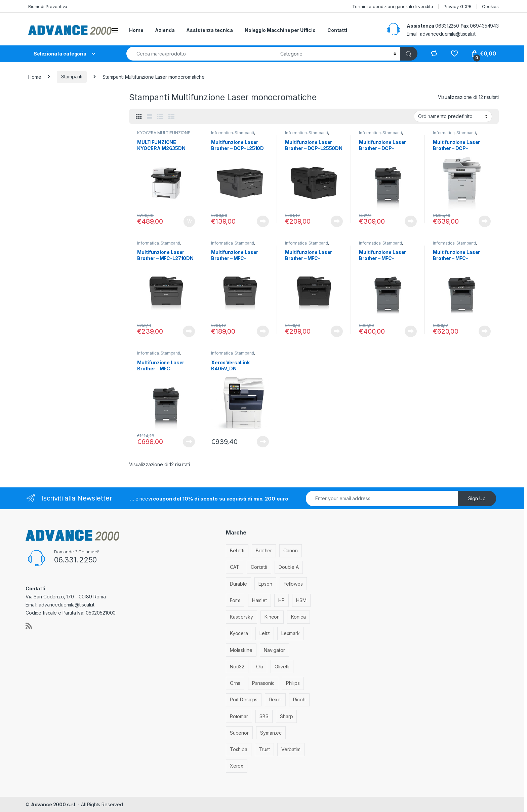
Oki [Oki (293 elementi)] (260, 667)
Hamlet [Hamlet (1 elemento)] (259, 600)
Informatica (222, 133)
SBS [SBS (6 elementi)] (264, 716)
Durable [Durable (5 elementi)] (238, 584)
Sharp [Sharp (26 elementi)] (286, 716)
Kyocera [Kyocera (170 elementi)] (239, 633)
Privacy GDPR (458, 6)
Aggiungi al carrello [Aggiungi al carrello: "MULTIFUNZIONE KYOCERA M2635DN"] (189, 221)
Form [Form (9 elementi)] (235, 600)
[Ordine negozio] (453, 116)
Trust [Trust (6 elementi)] (264, 749)
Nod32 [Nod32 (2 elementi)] (237, 667)
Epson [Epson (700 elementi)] (265, 584)
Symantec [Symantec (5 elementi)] (271, 733)
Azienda (165, 30)
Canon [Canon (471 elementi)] (290, 550)
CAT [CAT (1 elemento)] (235, 567)
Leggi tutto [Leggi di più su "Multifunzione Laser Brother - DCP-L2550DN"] (337, 221)
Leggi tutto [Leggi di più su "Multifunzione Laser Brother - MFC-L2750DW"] (337, 331)
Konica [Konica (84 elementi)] (298, 617)
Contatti (337, 30)
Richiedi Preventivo (48, 6)
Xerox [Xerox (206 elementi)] (237, 766)
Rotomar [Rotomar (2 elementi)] (239, 716)
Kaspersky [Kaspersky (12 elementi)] (241, 617)
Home (136, 30)
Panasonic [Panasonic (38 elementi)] (263, 683)
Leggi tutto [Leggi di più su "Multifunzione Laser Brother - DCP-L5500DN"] (411, 221)
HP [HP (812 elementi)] (281, 600)
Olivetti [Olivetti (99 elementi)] (282, 667)
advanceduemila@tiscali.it (448, 34)
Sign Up (477, 498)
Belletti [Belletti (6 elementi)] (237, 550)
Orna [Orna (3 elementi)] (235, 683)
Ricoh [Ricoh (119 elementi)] (299, 699)
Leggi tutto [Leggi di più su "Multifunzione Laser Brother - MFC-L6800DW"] (189, 442)
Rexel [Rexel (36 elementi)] (275, 699)
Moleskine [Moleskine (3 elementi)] (241, 650)
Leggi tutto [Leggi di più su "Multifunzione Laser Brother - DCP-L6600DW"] (485, 221)
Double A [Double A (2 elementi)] (289, 567)
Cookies (490, 6)
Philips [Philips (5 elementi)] (293, 683)
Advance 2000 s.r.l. (54, 804)
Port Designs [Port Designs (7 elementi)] (244, 699)
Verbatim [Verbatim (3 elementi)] (291, 749)
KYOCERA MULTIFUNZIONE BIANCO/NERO (164, 135)
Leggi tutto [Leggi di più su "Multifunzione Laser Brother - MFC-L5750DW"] (485, 331)
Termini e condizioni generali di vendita (393, 6)
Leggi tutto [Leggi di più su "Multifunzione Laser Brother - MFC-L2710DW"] (263, 331)
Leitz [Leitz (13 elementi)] (265, 633)
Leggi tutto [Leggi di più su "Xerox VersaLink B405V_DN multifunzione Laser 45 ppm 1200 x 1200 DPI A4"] (263, 442)
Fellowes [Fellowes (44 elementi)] (293, 584)
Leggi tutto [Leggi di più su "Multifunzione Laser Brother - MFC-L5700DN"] (411, 331)
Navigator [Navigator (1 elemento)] (274, 650)
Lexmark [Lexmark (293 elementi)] (291, 633)
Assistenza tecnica (209, 30)
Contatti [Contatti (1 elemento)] (259, 567)
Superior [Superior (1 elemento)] (239, 733)
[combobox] (201, 54)
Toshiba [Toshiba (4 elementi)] (239, 749)
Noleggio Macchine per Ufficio (280, 30)
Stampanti (72, 77)
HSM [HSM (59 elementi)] (301, 600)
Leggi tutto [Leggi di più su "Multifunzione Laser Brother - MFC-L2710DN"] (189, 331)
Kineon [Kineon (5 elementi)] (272, 617)
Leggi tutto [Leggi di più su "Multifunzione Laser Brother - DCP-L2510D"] (263, 221)
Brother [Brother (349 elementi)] (264, 550)
